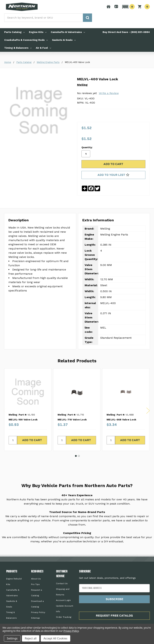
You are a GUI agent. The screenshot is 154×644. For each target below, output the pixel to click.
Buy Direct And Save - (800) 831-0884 (126, 32)
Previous (5, 406)
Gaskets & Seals (64, 40)
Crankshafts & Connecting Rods (26, 40)
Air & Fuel (43, 48)
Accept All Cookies (55, 638)
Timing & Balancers (18, 48)
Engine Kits (38, 32)
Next (148, 406)
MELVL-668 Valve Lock (121, 415)
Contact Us (62, 579)
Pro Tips (35, 580)
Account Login (63, 596)
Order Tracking (64, 612)
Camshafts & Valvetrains (68, 32)
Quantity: (87, 143)
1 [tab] (76, 451)
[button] (128, 7)
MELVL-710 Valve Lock (72, 415)
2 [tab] (79, 451)
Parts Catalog (14, 32)
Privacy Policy (38, 608)
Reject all (31, 638)
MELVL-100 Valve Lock (23, 415)
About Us (36, 574)
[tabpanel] (28, 405)
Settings (12, 638)
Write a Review (109, 93)
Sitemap (35, 613)
